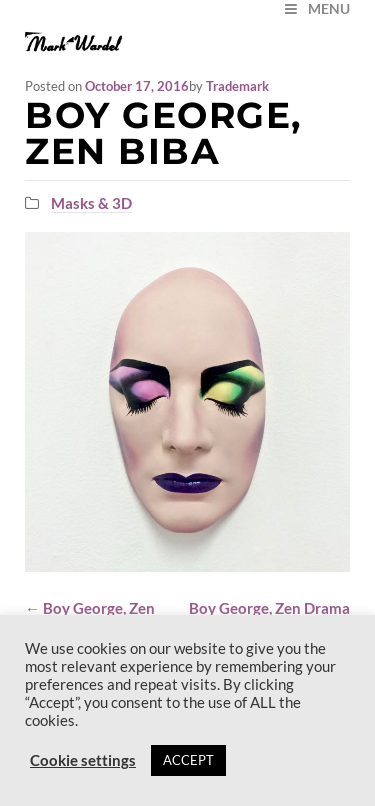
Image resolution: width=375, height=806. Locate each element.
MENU (316, 8)
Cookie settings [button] (83, 760)
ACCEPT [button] (188, 760)
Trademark (237, 86)
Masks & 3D (91, 203)
